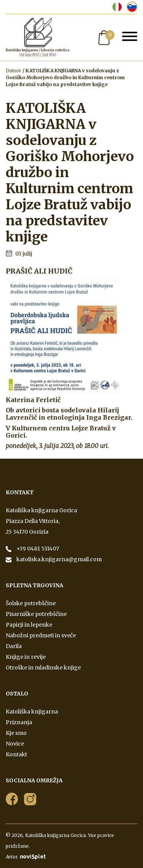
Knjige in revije (26, 657)
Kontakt (16, 754)
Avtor (26, 857)
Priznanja (19, 722)
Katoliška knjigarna (32, 712)
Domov (14, 71)
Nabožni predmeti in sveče (41, 635)
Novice (15, 744)
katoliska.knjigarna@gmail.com (59, 559)
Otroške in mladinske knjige (43, 668)
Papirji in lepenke (29, 625)
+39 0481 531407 (37, 549)
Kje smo (16, 733)
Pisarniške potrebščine (36, 614)
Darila (14, 646)
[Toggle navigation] (130, 37)
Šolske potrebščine (31, 603)
